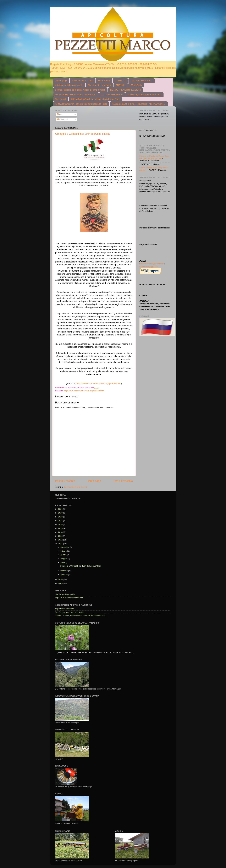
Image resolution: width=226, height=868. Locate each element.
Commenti (62, 119)
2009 (61, 583)
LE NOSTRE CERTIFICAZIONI (125, 90)
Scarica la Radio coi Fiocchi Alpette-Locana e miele (80, 90)
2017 (61, 521)
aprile (63, 563)
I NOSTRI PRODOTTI (141, 80)
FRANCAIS (136, 85)
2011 (61, 544)
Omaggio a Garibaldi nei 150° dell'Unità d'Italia (82, 134)
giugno (64, 555)
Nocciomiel (60, 99)
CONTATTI (120, 80)
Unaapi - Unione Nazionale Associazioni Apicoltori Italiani (80, 616)
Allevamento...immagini (99, 85)
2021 (61, 509)
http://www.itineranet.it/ (65, 594)
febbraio (64, 571)
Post (60, 114)
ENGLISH (121, 85)
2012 (61, 540)
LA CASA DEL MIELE (112, 94)
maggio (64, 559)
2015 (61, 528)
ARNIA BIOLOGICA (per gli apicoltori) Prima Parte (95, 99)
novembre (65, 547)
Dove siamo (104, 80)
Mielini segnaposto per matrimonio (144, 94)
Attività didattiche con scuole (69, 85)
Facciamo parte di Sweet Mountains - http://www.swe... (139, 104)
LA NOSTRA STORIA (83, 80)
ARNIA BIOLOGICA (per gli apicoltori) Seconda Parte (81, 104)
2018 (61, 517)
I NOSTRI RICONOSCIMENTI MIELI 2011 (76, 94)
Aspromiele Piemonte (65, 609)
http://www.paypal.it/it (149, 266)
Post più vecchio (123, 481)
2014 (61, 532)
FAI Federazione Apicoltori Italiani (70, 612)
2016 (61, 524)
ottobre (64, 551)
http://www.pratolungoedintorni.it (69, 598)
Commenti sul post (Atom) (75, 487)
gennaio (64, 575)
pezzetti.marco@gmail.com (152, 264)
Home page (61, 80)
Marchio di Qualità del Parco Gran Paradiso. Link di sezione (154, 157)
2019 (61, 513)
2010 (61, 579)
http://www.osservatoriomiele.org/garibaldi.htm (99, 384)
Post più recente (65, 481)
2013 (61, 536)
